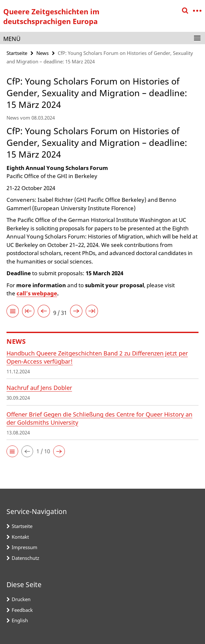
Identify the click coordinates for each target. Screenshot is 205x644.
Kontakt (20, 537)
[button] (12, 451)
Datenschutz (25, 558)
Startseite (17, 53)
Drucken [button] (21, 599)
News (42, 53)
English (20, 620)
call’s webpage (37, 293)
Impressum (24, 547)
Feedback (22, 610)
